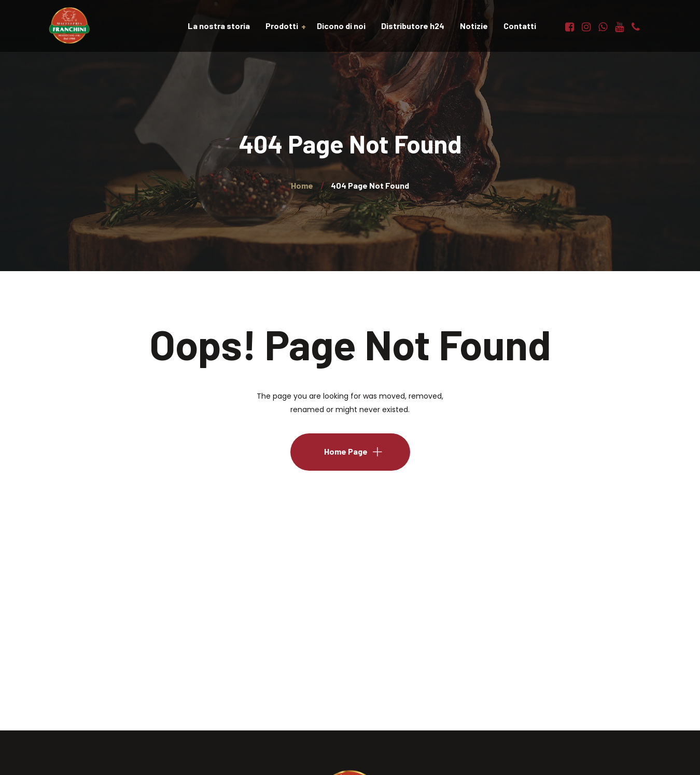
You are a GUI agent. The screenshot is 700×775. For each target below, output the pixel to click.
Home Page (346, 451)
